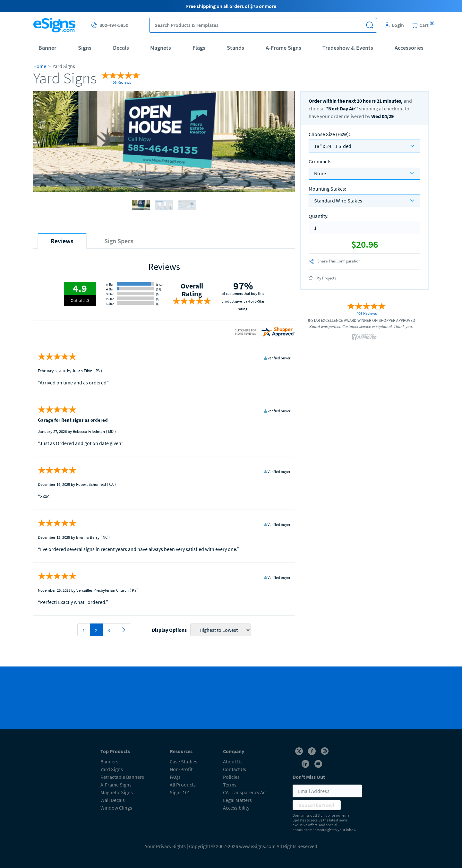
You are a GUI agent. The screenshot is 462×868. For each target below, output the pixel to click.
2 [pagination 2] (96, 630)
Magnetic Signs (117, 792)
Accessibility (236, 808)
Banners (109, 761)
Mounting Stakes (327, 189)
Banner (47, 48)
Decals (121, 48)
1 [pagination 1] (84, 630)
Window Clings (116, 808)
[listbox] (364, 146)
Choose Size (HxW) (329, 134)
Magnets (161, 48)
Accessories (409, 48)
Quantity (319, 216)
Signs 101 (180, 792)
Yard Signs (112, 769)
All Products (183, 785)
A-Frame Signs (283, 48)
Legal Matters (237, 800)
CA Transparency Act (245, 792)
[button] (369, 25)
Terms (230, 785)
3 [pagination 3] (109, 630)
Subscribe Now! (317, 805)
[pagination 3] (123, 630)
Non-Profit (181, 769)
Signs (85, 48)
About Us (233, 761)
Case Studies (184, 761)
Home (40, 66)
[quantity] (364, 228)
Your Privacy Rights (165, 846)
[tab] (62, 241)
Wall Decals (113, 800)
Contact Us (235, 769)
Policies (231, 777)
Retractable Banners (122, 777)
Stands (235, 48)
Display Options (169, 630)
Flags (199, 48)
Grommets (321, 161)
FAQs (175, 777)
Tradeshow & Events (348, 48)
